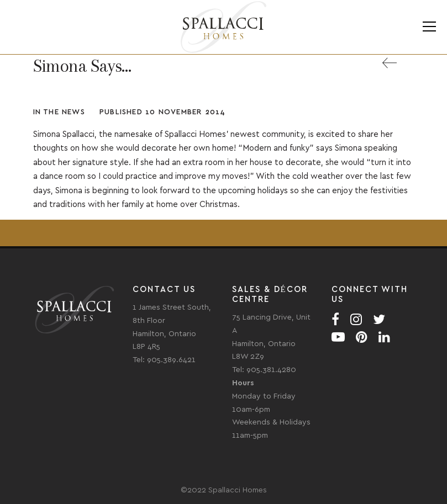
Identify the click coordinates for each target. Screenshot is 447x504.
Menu (429, 27)
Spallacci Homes (224, 27)
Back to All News (398, 70)
